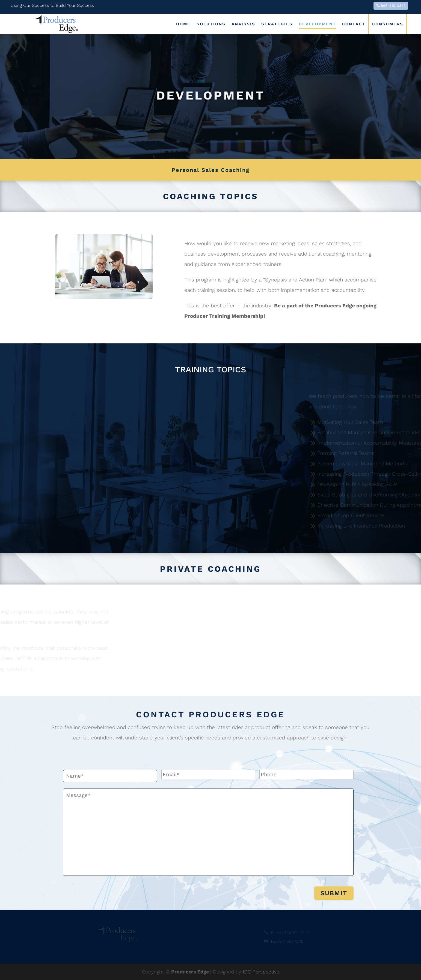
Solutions (211, 24)
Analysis (243, 24)
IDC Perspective (261, 972)
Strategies (277, 24)
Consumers (388, 24)
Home (183, 24)
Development (317, 24)
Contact (354, 24)
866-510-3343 (393, 6)
